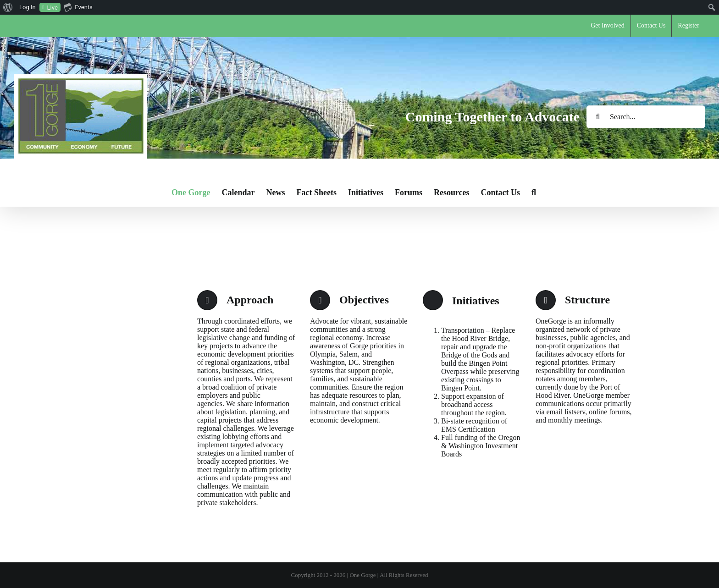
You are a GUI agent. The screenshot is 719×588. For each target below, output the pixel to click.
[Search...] (646, 117)
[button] (534, 192)
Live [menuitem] (53, 8)
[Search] (598, 117)
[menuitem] (8, 7)
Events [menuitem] (78, 7)
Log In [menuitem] (28, 7)
